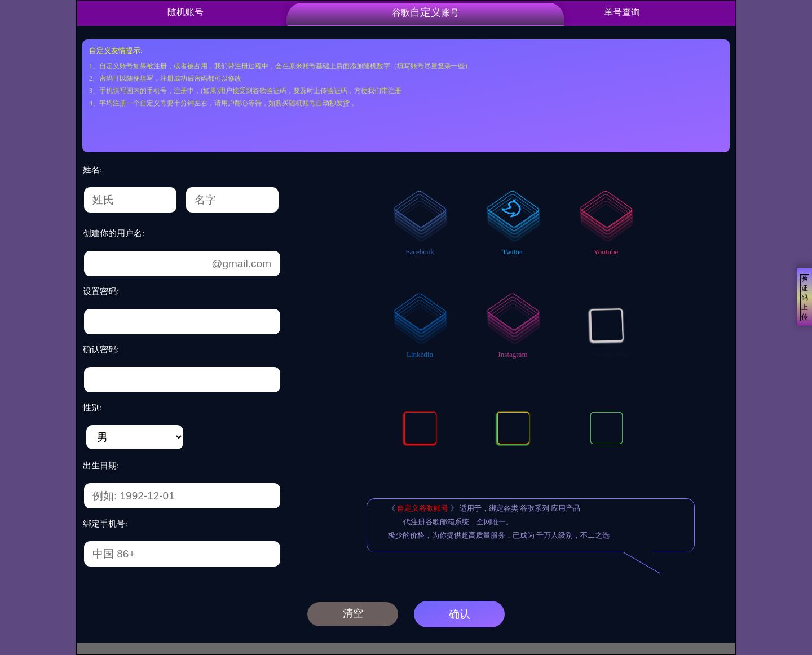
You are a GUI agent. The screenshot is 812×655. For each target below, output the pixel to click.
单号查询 (622, 12)
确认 (460, 614)
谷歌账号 (425, 12)
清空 (353, 613)
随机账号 (186, 12)
